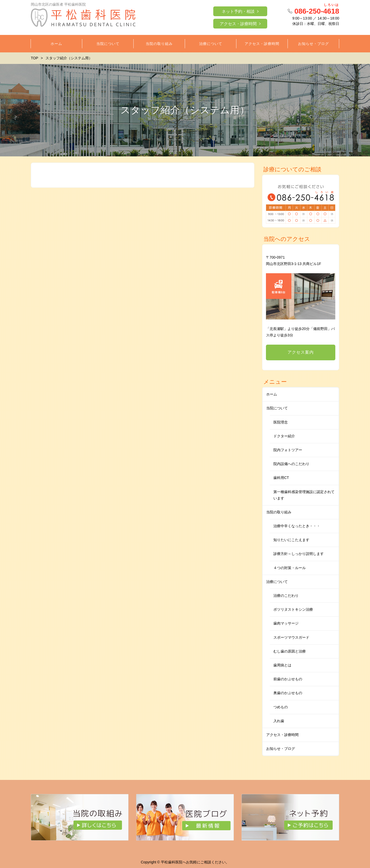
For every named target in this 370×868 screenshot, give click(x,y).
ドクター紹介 (284, 436)
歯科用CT (281, 478)
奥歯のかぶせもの (288, 693)
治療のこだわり (286, 596)
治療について (277, 582)
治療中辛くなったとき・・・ (297, 526)
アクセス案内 (301, 352)
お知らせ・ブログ (281, 749)
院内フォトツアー (288, 450)
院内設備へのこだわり (291, 464)
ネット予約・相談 (238, 11)
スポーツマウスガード (291, 637)
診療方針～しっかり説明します (299, 554)
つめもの (281, 707)
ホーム (272, 394)
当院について (277, 408)
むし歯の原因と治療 (290, 651)
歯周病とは (282, 665)
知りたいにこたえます (291, 540)
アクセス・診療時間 (238, 24)
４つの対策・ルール (290, 568)
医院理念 (281, 422)
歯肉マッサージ (286, 623)
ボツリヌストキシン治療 (293, 609)
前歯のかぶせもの (288, 679)
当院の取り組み (279, 512)
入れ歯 (279, 721)
